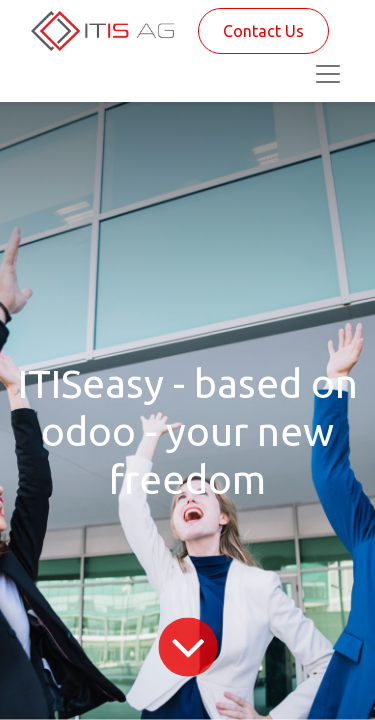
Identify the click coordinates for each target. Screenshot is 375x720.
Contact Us (263, 31)
